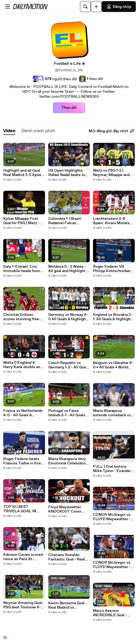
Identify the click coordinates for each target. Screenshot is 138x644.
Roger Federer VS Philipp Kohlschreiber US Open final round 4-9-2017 (113, 269)
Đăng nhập (119, 7)
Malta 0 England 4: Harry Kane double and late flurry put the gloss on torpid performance (24, 365)
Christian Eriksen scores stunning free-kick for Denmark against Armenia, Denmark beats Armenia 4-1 (22, 317)
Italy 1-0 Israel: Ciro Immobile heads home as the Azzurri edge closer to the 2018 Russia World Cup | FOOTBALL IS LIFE (23, 269)
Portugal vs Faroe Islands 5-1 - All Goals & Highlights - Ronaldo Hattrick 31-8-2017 (68, 413)
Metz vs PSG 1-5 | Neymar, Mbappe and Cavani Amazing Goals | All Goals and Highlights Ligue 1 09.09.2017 (114, 173)
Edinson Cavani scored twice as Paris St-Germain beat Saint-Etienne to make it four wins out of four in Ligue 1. (23, 557)
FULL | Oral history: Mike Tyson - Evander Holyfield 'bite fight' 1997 (112, 469)
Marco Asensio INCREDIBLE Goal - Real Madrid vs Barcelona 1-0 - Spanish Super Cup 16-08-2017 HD (113, 613)
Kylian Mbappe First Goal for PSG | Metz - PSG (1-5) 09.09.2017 (22, 221)
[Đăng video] (96, 7)
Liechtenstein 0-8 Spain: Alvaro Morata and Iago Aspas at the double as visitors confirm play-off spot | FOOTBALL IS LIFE (113, 221)
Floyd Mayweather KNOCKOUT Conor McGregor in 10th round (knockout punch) (69, 509)
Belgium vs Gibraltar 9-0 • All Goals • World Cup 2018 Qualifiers (113, 365)
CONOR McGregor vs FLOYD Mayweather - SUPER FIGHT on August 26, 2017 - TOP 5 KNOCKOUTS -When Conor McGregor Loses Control (113, 517)
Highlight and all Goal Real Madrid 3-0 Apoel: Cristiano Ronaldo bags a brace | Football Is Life (24, 173)
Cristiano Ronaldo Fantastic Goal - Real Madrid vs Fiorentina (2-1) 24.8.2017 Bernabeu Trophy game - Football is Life (68, 557)
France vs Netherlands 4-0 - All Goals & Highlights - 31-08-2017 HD (24, 413)
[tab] (9, 131)
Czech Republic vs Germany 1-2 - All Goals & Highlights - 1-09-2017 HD (69, 365)
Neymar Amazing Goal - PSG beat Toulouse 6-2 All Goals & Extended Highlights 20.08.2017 (24, 605)
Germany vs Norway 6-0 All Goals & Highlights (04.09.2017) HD (69, 317)
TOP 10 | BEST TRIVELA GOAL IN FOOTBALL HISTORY (23, 509)
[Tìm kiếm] (85, 7)
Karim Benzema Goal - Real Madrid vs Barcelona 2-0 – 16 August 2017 (68, 605)
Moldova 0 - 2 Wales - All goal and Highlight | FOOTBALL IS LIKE (68, 269)
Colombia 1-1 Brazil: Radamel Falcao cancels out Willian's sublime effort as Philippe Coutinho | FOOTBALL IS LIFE (66, 221)
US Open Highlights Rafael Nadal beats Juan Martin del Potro (69, 173)
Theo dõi (69, 108)
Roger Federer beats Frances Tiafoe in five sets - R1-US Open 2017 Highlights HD (24, 461)
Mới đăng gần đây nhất (112, 131)
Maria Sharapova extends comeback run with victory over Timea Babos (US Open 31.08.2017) (113, 413)
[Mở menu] (8, 7)
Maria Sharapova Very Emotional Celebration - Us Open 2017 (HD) (68, 461)
